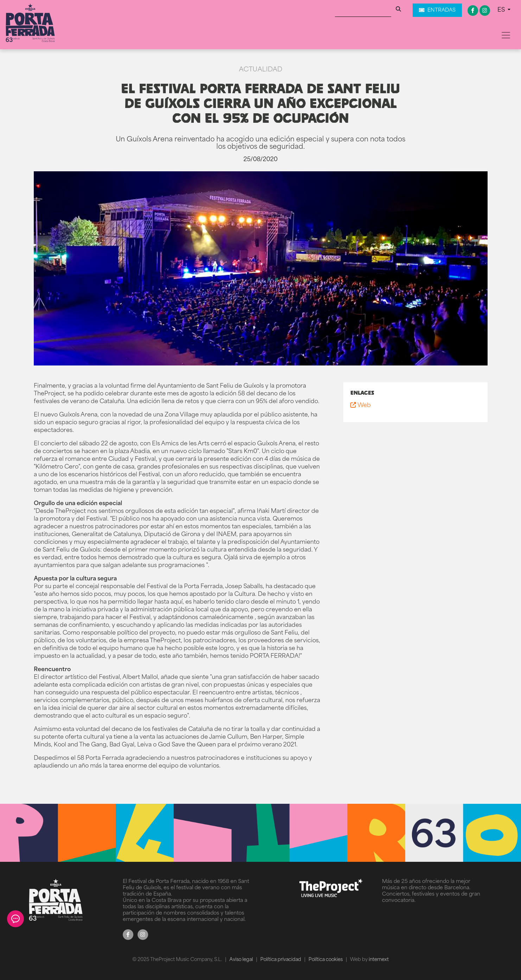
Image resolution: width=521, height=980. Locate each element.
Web (361, 406)
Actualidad (260, 70)
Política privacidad (281, 960)
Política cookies (326, 960)
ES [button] (502, 10)
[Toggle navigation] (506, 35)
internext (379, 960)
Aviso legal (242, 960)
